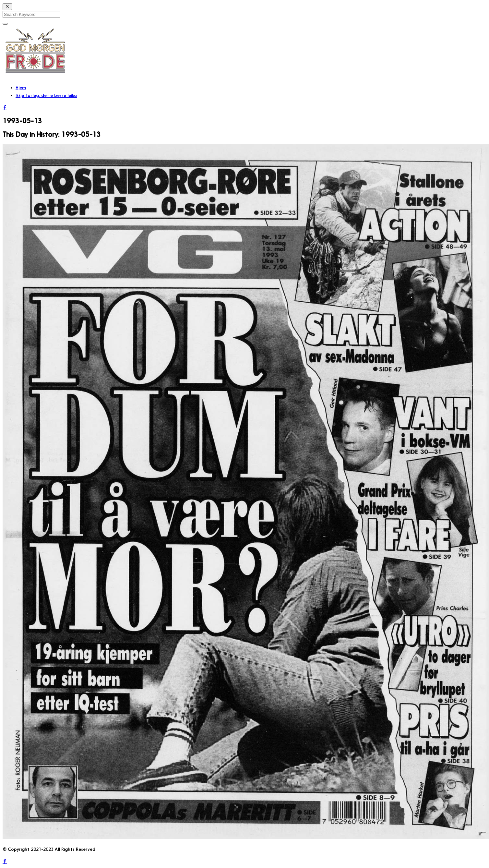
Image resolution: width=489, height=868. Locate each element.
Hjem (21, 88)
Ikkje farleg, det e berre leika (46, 95)
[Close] (7, 7)
